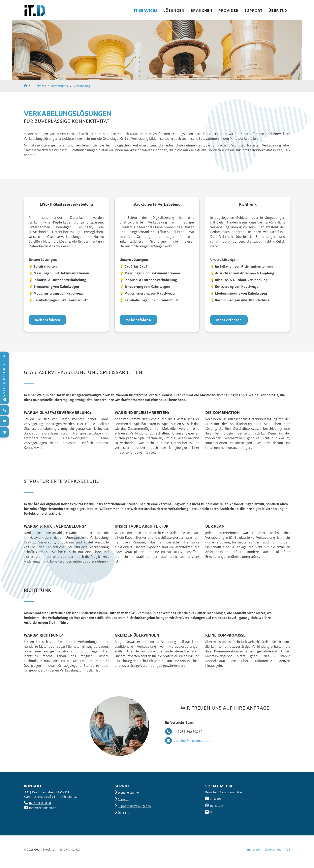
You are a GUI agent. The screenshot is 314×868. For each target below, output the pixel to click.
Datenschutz (273, 849)
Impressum (254, 849)
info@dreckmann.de (43, 808)
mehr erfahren (47, 320)
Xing (212, 812)
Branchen (202, 10)
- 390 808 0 (43, 803)
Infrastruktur (60, 86)
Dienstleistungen (129, 792)
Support (253, 10)
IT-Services (146, 10)
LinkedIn (215, 799)
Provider (228, 10)
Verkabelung (82, 86)
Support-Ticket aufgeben (134, 806)
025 (32, 803)
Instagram (216, 806)
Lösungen (174, 10)
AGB (287, 849)
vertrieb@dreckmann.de (192, 741)
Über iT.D (278, 10)
